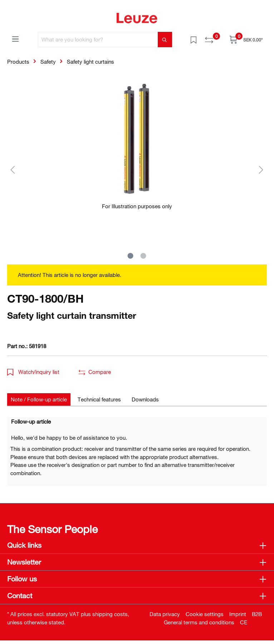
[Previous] (13, 169)
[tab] (39, 399)
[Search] (165, 40)
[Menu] (15, 39)
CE (244, 622)
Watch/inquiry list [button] (33, 372)
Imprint (238, 614)
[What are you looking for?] (98, 40)
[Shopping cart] (246, 40)
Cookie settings (205, 614)
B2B (257, 614)
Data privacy (165, 614)
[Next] (261, 169)
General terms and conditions (199, 622)
